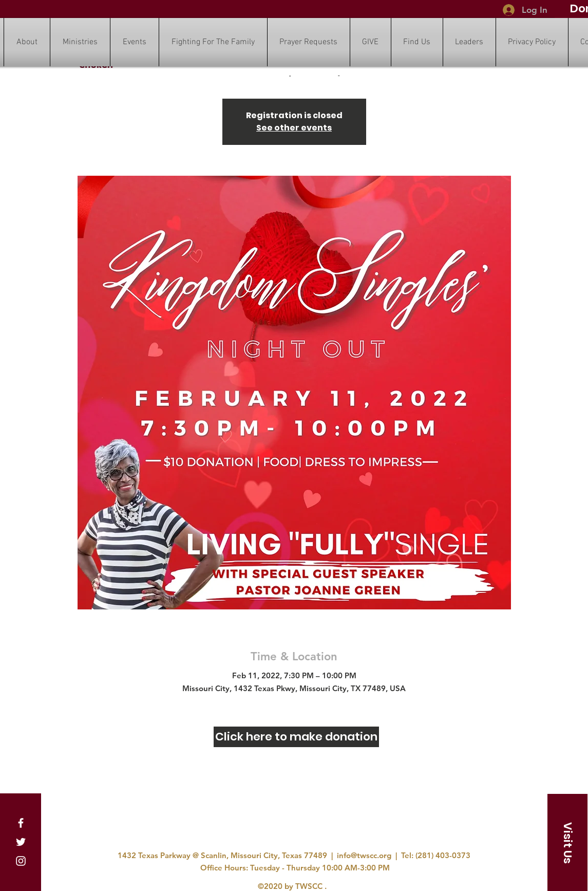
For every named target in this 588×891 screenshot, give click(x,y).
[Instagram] (21, 861)
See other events (294, 128)
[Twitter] (21, 842)
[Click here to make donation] (296, 737)
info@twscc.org (364, 855)
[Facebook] (21, 823)
